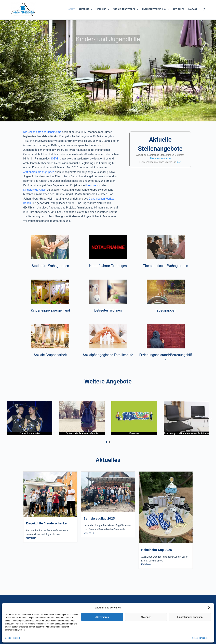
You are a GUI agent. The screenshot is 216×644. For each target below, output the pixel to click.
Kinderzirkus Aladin (35, 190)
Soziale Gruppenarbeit (50, 355)
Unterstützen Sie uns (156, 9)
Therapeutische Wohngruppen (166, 266)
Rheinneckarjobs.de (160, 158)
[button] (5, 71)
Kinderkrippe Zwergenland (50, 310)
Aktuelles (178, 9)
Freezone (91, 185)
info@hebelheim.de (133, 618)
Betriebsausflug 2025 (99, 518)
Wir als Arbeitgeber (126, 9)
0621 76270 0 (131, 609)
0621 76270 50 (127, 613)
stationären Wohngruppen (39, 172)
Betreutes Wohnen (108, 310)
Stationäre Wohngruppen (50, 266)
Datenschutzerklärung (125, 627)
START (71, 9)
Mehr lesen (31, 538)
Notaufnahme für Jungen (108, 266)
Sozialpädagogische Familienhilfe (108, 355)
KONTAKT (193, 9)
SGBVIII (55, 159)
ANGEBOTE (86, 9)
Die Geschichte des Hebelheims (42, 132)
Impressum (118, 622)
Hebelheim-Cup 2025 (157, 550)
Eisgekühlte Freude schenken (47, 523)
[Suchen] (204, 9)
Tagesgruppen (166, 310)
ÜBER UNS (104, 9)
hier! (179, 162)
